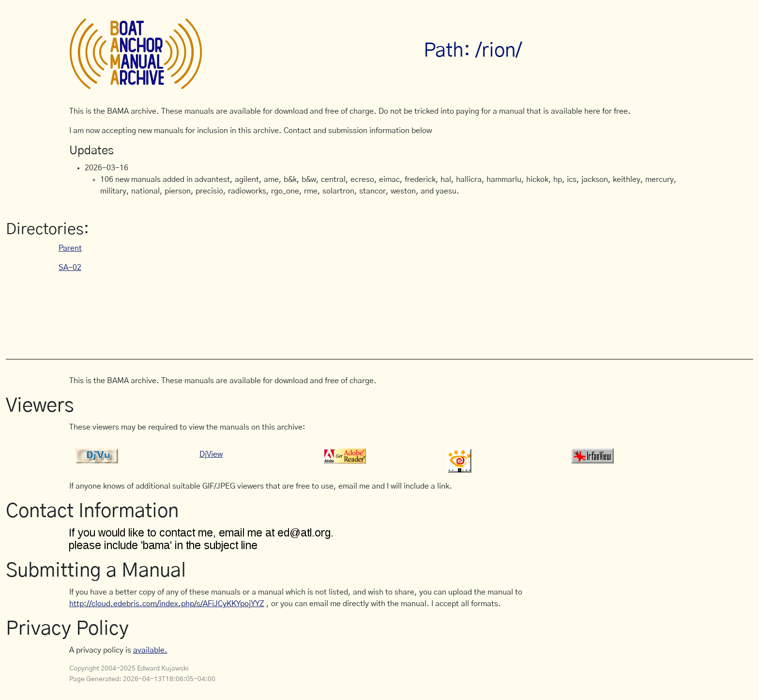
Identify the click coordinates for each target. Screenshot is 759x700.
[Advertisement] (245, 311)
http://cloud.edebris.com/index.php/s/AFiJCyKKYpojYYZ (167, 604)
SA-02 (70, 268)
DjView (211, 454)
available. (150, 650)
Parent (70, 248)
